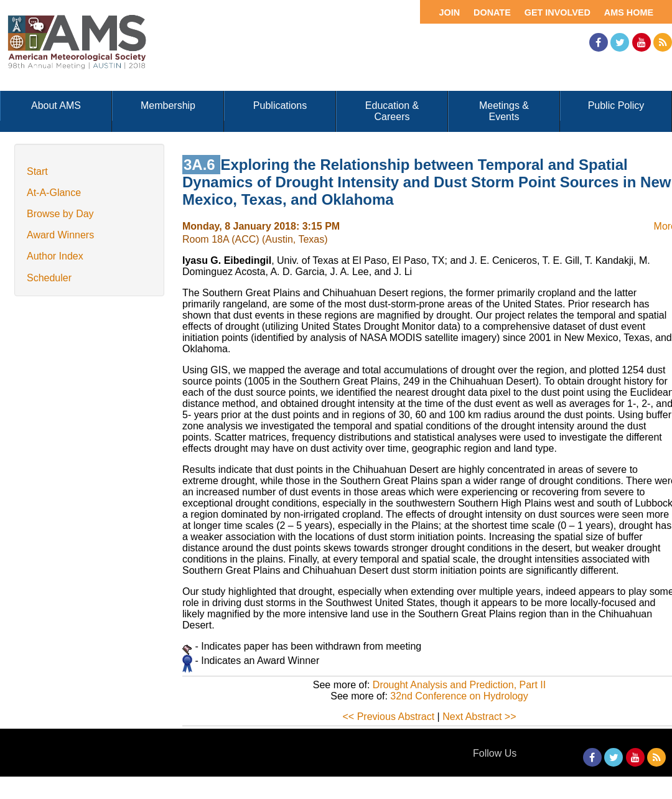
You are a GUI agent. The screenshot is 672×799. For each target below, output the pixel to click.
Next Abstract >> (479, 717)
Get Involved (558, 12)
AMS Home (629, 12)
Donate (492, 12)
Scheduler (49, 278)
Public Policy (616, 105)
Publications (280, 105)
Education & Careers (392, 111)
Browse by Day (60, 214)
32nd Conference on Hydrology (459, 696)
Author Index (55, 256)
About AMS (56, 105)
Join (449, 12)
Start (37, 171)
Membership (168, 105)
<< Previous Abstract (389, 717)
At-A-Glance (54, 193)
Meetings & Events (504, 111)
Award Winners (60, 235)
